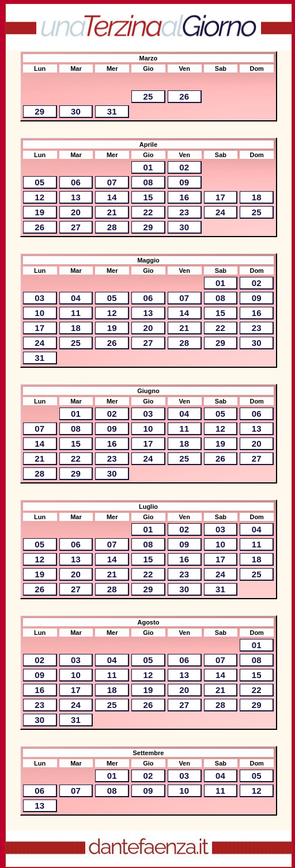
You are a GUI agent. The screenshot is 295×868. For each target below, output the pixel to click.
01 (148, 167)
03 (39, 298)
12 (39, 197)
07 (112, 182)
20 (76, 212)
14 (112, 197)
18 (257, 197)
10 (39, 313)
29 (39, 111)
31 (112, 111)
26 (184, 96)
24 (220, 212)
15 (148, 197)
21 (112, 212)
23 (184, 212)
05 (39, 182)
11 (76, 313)
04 (76, 298)
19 (39, 212)
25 (148, 96)
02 (184, 167)
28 (112, 227)
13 (76, 197)
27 (76, 227)
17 (220, 197)
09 (184, 182)
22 (148, 212)
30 (76, 111)
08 (148, 182)
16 (184, 197)
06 (76, 182)
